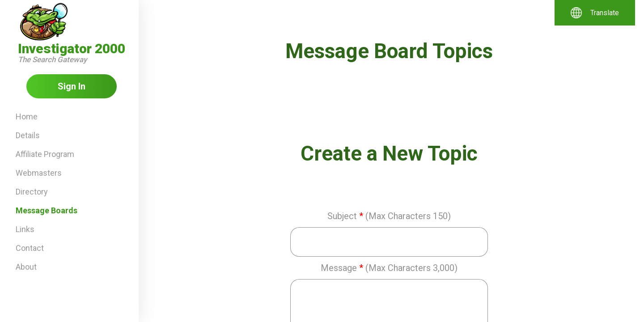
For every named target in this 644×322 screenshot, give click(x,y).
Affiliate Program (45, 154)
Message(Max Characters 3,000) (389, 268)
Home (27, 117)
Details (28, 135)
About (26, 267)
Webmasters (39, 173)
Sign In (72, 86)
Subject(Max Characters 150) (389, 216)
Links (25, 229)
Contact (30, 248)
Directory (32, 192)
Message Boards (47, 210)
